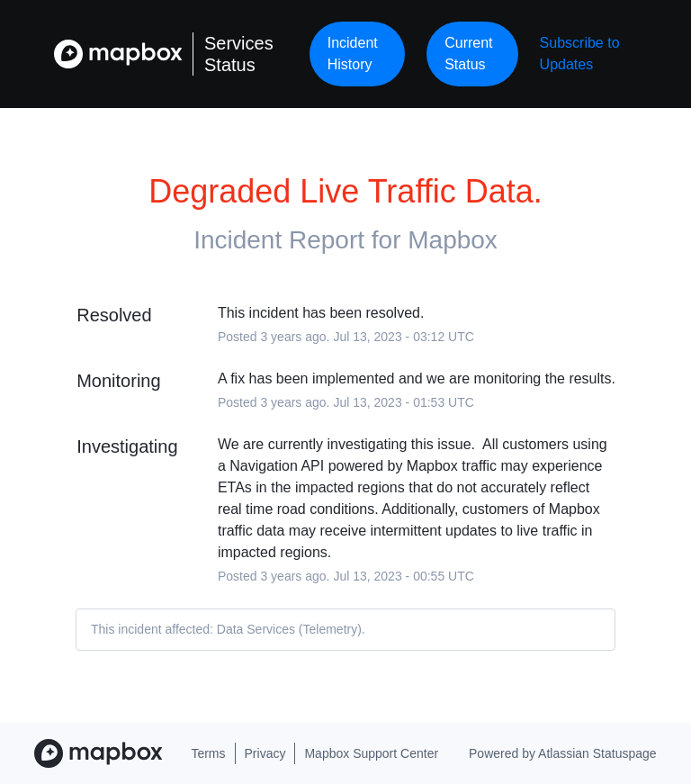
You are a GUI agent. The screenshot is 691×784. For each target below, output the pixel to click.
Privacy (265, 753)
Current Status (468, 54)
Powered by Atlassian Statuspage (563, 753)
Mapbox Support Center (371, 753)
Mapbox (453, 240)
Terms (208, 753)
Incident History (353, 54)
